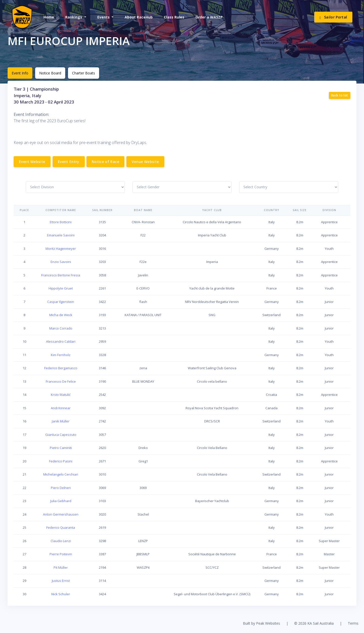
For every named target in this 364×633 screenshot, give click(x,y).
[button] (75, 17)
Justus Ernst (61, 581)
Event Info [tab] (20, 73)
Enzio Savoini (61, 262)
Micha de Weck (61, 315)
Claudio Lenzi (61, 541)
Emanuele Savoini (61, 235)
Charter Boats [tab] (84, 73)
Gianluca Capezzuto (61, 435)
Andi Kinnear (61, 408)
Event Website (32, 162)
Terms (353, 623)
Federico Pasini (61, 461)
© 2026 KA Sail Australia (314, 623)
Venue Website (145, 162)
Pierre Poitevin (61, 554)
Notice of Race (105, 162)
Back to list (340, 95)
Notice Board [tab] (50, 73)
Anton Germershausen (61, 514)
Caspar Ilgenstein (61, 302)
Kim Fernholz (61, 355)
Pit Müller (61, 567)
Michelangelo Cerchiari (61, 474)
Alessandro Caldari (61, 341)
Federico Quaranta (61, 527)
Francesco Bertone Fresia (61, 275)
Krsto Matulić (61, 395)
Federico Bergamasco (61, 368)
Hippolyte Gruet (61, 288)
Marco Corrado (61, 328)
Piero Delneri (61, 488)
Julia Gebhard (61, 501)
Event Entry (69, 162)
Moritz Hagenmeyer (61, 249)
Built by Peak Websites (261, 623)
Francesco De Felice (61, 381)
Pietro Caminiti (61, 448)
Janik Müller (61, 421)
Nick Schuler (61, 594)
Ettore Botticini (61, 222)
